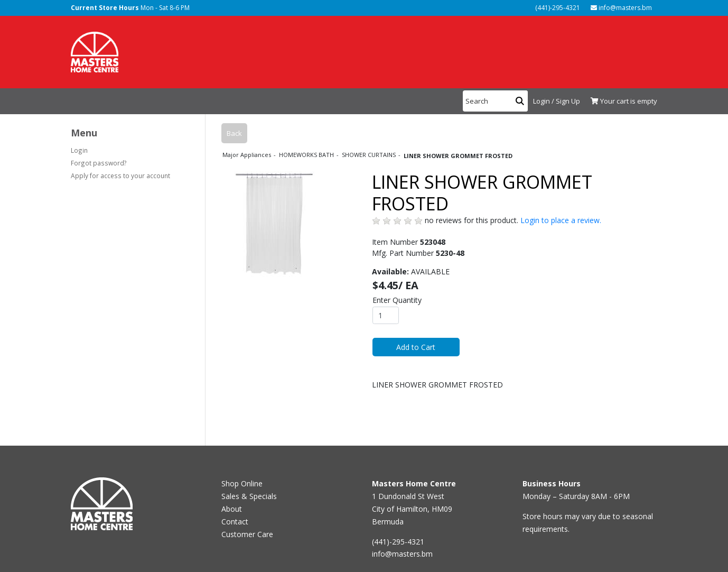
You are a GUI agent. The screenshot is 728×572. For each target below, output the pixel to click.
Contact (235, 522)
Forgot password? (99, 163)
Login (79, 150)
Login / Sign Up (557, 101)
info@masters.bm (621, 8)
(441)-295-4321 (557, 8)
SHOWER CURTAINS (370, 155)
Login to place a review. (561, 220)
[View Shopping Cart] (621, 102)
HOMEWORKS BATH (307, 155)
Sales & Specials (249, 496)
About (232, 509)
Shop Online (242, 483)
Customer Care (247, 534)
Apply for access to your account (120, 176)
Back (234, 133)
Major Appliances (248, 155)
